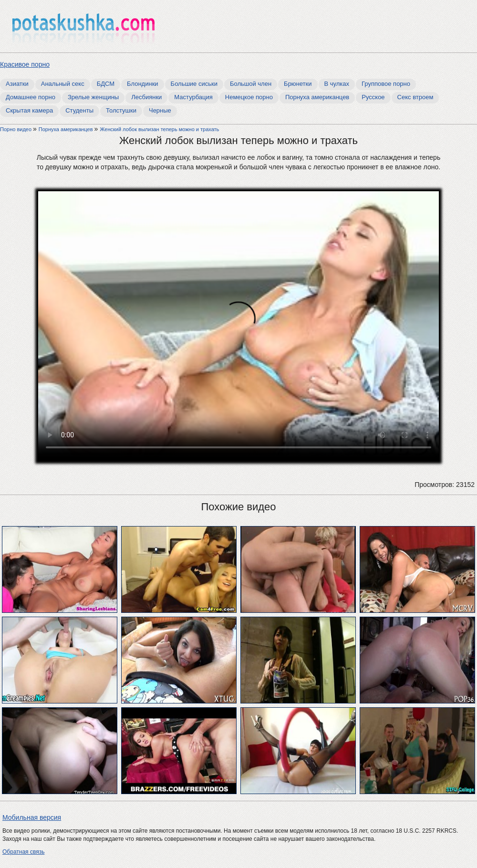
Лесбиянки (146, 97)
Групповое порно (386, 84)
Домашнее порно (31, 97)
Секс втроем (415, 97)
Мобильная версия (32, 817)
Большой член (251, 84)
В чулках (337, 84)
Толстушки (121, 110)
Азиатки (17, 84)
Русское (373, 97)
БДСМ (106, 84)
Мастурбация (193, 97)
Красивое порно (25, 64)
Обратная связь (23, 852)
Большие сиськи (194, 84)
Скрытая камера (29, 110)
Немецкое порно (249, 97)
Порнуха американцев (317, 97)
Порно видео (16, 129)
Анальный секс (63, 84)
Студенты (79, 110)
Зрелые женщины (93, 97)
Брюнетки (298, 84)
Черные (160, 110)
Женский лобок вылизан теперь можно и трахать (159, 129)
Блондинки (143, 84)
